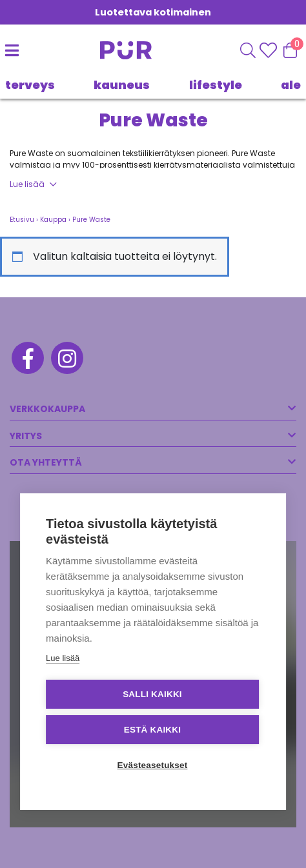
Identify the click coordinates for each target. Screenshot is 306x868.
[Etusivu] (122, 50)
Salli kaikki (152, 694)
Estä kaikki (152, 730)
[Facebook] (27, 360)
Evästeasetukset (153, 765)
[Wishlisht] (270, 50)
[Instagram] (66, 360)
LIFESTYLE (216, 85)
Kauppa (53, 220)
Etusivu (22, 220)
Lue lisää (27, 184)
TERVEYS (30, 85)
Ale (291, 85)
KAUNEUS (122, 85)
